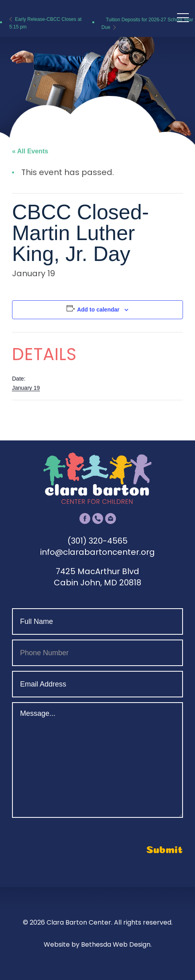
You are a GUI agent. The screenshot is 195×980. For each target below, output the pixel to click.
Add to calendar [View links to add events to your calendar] (98, 310)
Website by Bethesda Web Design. (98, 944)
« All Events (30, 151)
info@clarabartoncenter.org (97, 552)
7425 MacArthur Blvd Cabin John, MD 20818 (97, 577)
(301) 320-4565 (97, 541)
